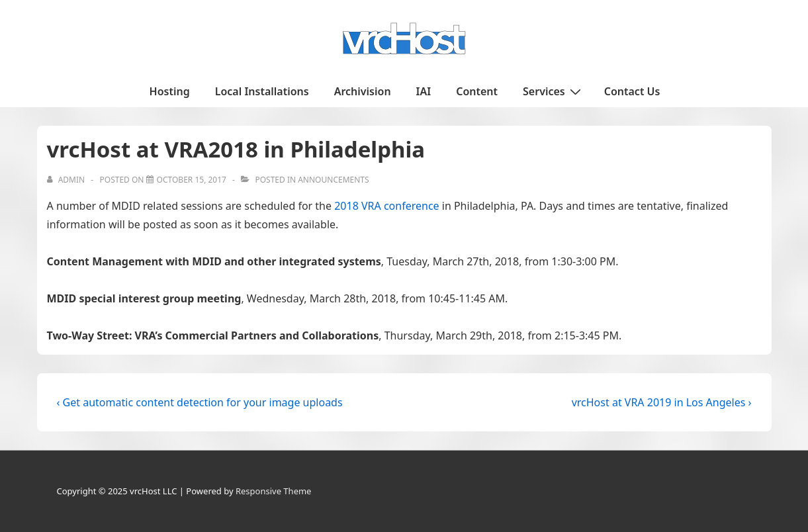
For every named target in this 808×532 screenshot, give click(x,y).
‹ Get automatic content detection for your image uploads (200, 402)
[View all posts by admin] (67, 180)
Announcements (333, 180)
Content (477, 91)
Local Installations (262, 91)
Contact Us (632, 91)
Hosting (170, 91)
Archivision (363, 91)
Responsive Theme (274, 491)
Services (554, 91)
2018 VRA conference (386, 206)
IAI (424, 91)
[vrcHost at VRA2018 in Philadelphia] (192, 180)
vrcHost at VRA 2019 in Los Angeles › (662, 402)
